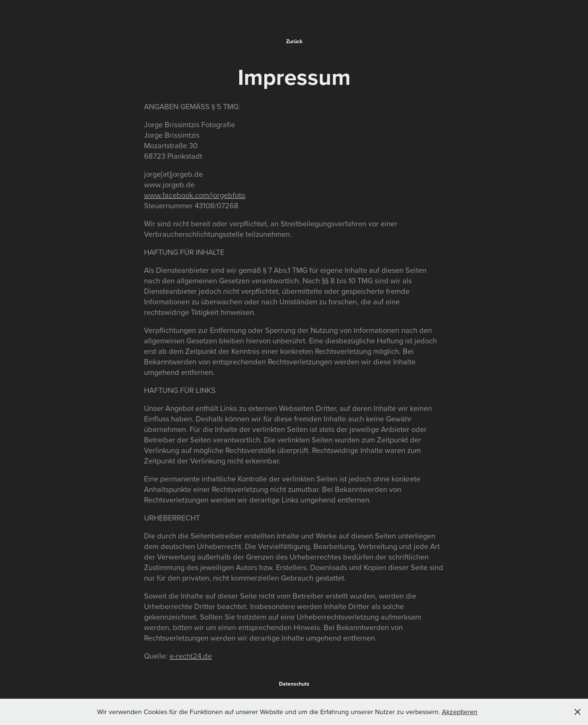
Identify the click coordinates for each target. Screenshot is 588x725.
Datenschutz (294, 684)
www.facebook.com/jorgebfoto (195, 195)
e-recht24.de (191, 656)
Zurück (294, 41)
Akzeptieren (460, 712)
